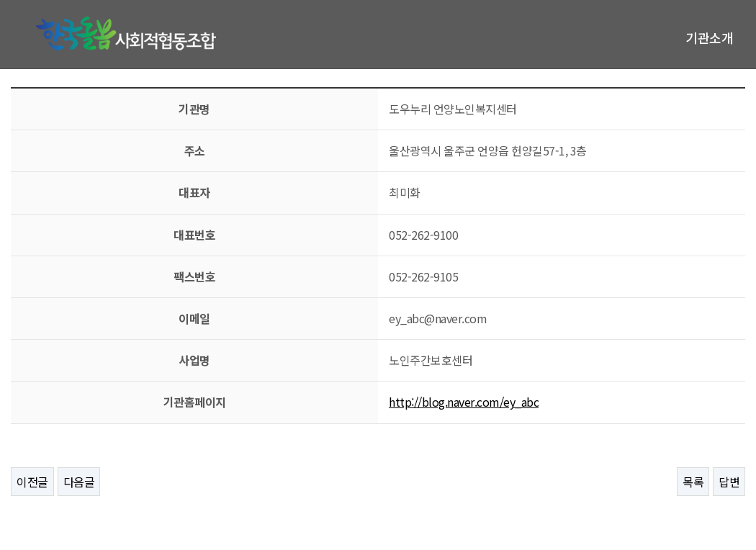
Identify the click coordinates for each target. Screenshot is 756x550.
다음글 (79, 482)
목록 (693, 482)
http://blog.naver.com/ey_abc (464, 402)
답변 (729, 482)
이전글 (32, 482)
